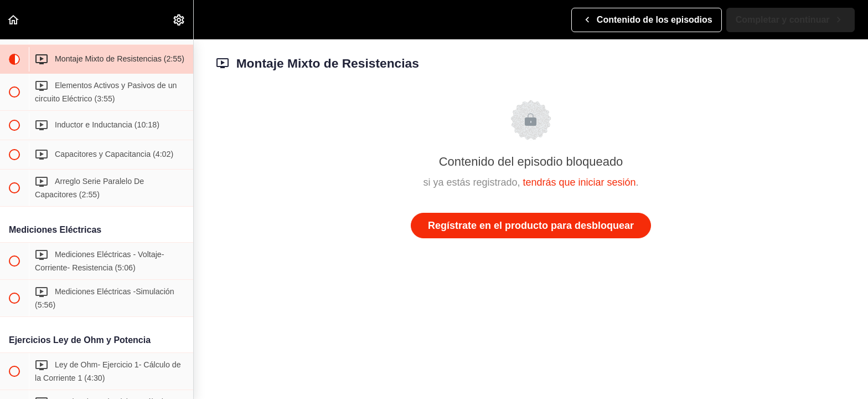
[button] (14, 20)
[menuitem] (179, 20)
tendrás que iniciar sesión (579, 182)
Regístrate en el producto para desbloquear (531, 226)
